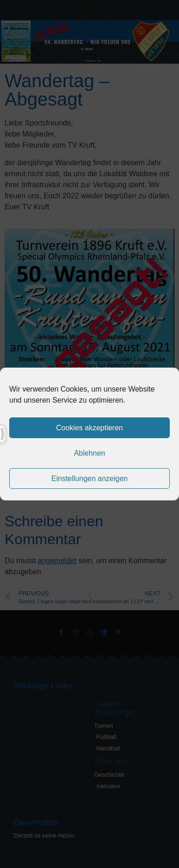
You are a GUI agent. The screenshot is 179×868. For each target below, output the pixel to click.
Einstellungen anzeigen (89, 479)
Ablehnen (89, 453)
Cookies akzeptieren (90, 428)
